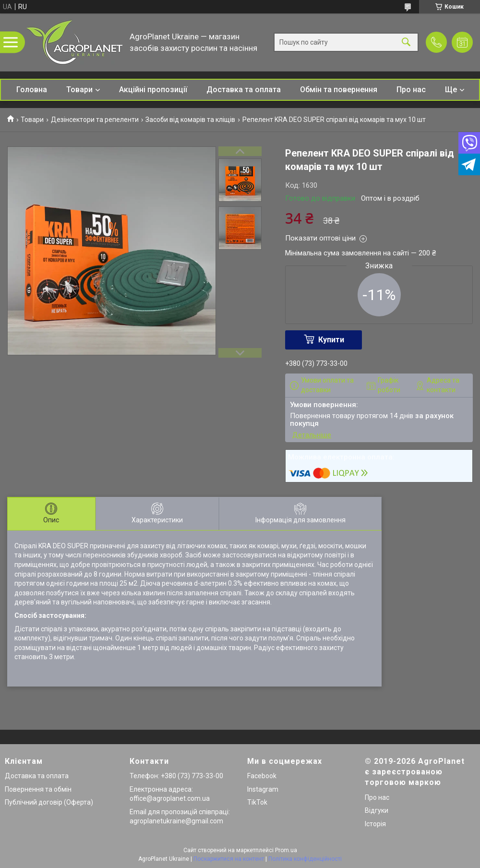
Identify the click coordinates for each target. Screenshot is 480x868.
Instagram (263, 789)
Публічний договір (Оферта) (49, 802)
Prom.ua (286, 850)
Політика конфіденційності (305, 859)
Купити (331, 340)
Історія (375, 824)
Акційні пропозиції (153, 90)
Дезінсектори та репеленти (95, 120)
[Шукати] (406, 42)
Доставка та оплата (244, 90)
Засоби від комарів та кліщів (190, 120)
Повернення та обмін (38, 789)
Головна (32, 90)
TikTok (257, 802)
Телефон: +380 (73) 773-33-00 (176, 776)
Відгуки (377, 810)
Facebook (262, 776)
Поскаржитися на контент (229, 859)
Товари (79, 90)
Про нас (411, 90)
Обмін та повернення (339, 90)
